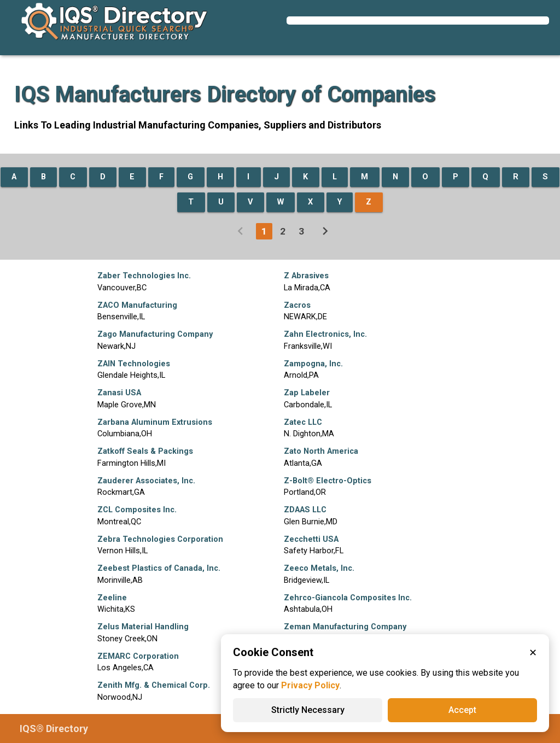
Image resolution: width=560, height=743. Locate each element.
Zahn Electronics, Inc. (325, 334)
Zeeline (112, 598)
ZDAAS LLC (305, 510)
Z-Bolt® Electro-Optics (328, 481)
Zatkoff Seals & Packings (145, 451)
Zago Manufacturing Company (155, 334)
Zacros (297, 305)
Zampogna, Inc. (313, 364)
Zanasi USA (119, 393)
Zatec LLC (303, 422)
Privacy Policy (310, 685)
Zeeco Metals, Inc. (319, 568)
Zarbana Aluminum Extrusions (155, 422)
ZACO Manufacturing (137, 305)
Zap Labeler (307, 393)
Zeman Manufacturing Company (345, 627)
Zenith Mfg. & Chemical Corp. (154, 685)
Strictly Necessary (308, 710)
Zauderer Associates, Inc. (146, 481)
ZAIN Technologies (134, 364)
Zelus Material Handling (143, 627)
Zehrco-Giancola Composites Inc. (348, 598)
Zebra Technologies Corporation (160, 539)
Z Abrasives (306, 276)
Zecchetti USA (311, 539)
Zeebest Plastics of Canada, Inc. (159, 568)
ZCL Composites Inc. (137, 510)
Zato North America (321, 451)
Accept (462, 710)
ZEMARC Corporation (138, 656)
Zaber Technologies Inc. (144, 276)
